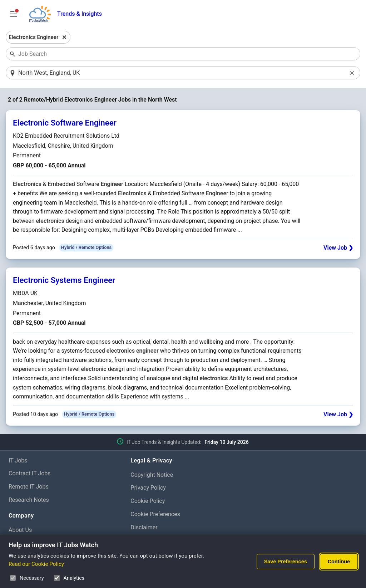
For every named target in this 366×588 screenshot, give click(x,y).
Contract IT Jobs (30, 473)
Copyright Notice (152, 475)
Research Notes (29, 500)
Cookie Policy (148, 501)
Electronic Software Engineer (65, 123)
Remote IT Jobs (29, 487)
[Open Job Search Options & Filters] (14, 14)
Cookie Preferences (155, 514)
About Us (20, 530)
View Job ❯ (338, 248)
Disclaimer (144, 527)
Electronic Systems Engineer (64, 280)
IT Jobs (18, 460)
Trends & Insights (80, 14)
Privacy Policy (148, 488)
